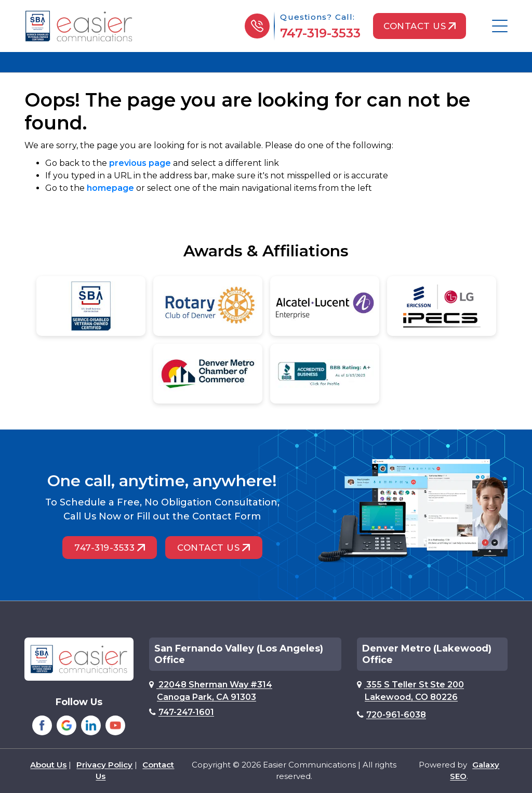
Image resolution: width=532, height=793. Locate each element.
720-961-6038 (391, 715)
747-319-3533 (319, 33)
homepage (110, 188)
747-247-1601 (182, 712)
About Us (48, 765)
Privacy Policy (104, 765)
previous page (140, 163)
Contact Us (419, 26)
